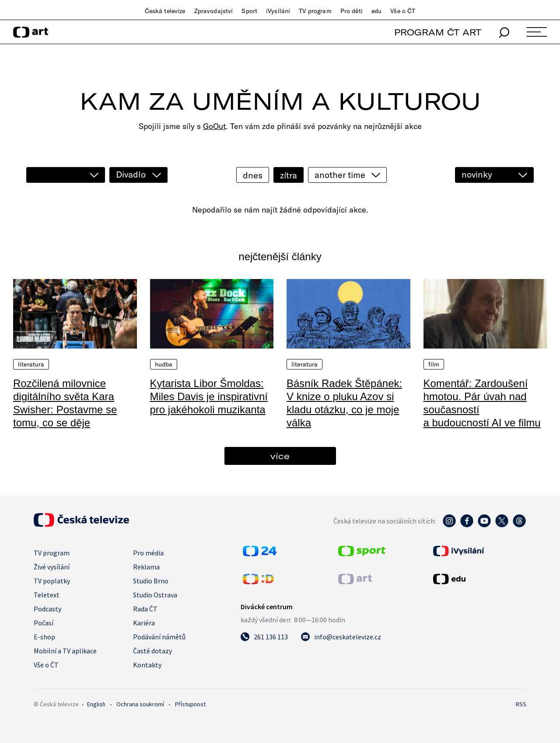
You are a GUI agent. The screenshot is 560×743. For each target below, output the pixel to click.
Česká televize (165, 11)
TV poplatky (52, 581)
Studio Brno (151, 581)
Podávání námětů (159, 637)
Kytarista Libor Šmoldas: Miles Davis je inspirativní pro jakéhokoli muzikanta (209, 396)
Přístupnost (190, 704)
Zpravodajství (214, 11)
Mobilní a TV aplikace (65, 651)
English (96, 704)
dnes (253, 175)
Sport (249, 11)
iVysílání (278, 11)
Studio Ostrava (155, 595)
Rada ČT (145, 609)
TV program (315, 11)
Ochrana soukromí (140, 704)
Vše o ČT (403, 11)
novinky (477, 174)
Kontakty (147, 665)
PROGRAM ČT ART (438, 32)
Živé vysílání (52, 567)
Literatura (31, 364)
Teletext (47, 595)
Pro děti (352, 11)
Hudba (164, 364)
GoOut (214, 126)
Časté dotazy (152, 651)
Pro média (148, 553)
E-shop (44, 637)
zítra (289, 175)
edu (376, 11)
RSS (521, 704)
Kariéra (144, 623)
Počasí (44, 623)
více (280, 456)
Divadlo (131, 174)
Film (434, 364)
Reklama (146, 567)
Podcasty (47, 609)
